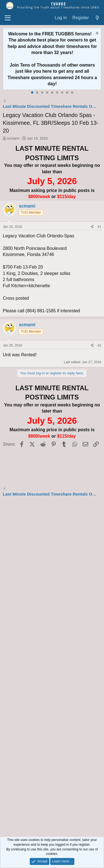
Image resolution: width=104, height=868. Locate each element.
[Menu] (8, 18)
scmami (13, 138)
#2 (99, 345)
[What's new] (97, 18)
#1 (99, 227)
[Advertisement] (52, 668)
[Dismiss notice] (96, 34)
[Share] (92, 227)
